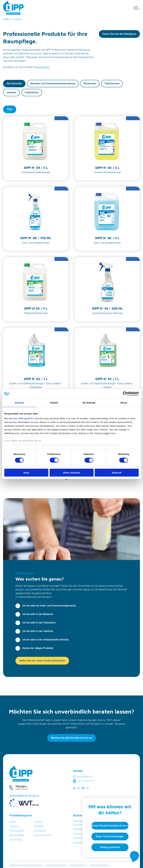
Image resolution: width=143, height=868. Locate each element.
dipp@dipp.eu (84, 776)
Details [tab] (54, 402)
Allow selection (71, 473)
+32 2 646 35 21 (86, 781)
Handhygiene (16, 831)
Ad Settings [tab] (89, 402)
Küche (13, 822)
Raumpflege (16, 840)
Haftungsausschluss (99, 865)
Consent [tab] (19, 402)
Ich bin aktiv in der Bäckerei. (38, 614)
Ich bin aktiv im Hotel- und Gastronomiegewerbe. (49, 606)
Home (6, 19)
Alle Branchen (14, 83)
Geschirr (14, 826)
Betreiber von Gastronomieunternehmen (53, 83)
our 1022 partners (24, 418)
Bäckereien (90, 83)
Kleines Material (43, 835)
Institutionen (32, 92)
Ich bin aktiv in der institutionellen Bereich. (46, 640)
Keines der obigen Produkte (38, 648)
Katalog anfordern (110, 847)
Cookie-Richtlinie (78, 865)
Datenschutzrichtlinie (56, 865)
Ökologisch (40, 831)
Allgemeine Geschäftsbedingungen (26, 865)
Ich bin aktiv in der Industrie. (38, 631)
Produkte (17, 19)
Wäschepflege (17, 835)
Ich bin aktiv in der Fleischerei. (39, 623)
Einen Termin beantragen (110, 836)
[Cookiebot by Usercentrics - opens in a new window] (125, 394)
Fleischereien (112, 83)
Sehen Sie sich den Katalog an (119, 34)
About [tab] (124, 402)
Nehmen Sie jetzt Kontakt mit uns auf (72, 738)
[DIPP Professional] (14, 8)
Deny (26, 473)
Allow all (117, 473)
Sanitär (38, 822)
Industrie (11, 92)
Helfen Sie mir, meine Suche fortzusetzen (42, 661)
